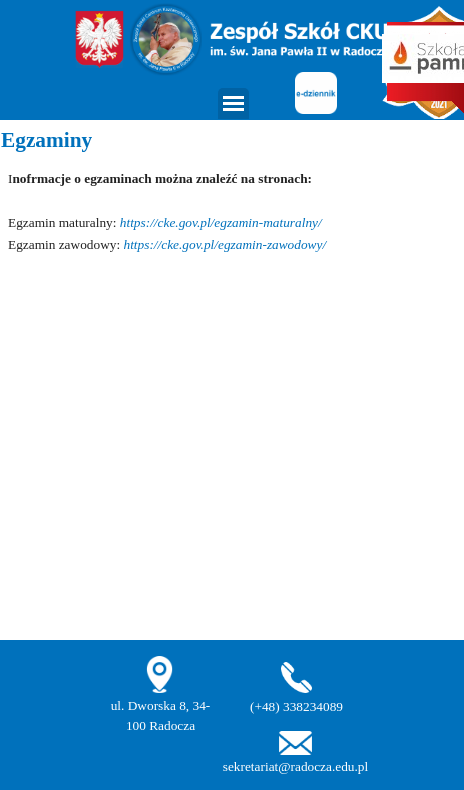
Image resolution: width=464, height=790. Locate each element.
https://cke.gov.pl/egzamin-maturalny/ (221, 222)
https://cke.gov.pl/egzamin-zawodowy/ (225, 244)
